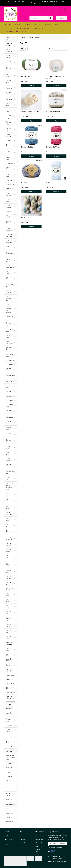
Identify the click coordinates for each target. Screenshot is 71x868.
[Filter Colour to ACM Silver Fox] (11, 254)
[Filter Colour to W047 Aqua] (11, 63)
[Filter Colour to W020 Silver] (11, 104)
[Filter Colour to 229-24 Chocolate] (11, 513)
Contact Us (62, 9)
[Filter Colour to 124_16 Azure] (11, 607)
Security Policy (39, 846)
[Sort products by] (60, 49)
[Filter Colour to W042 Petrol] (11, 69)
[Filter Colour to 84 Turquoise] (11, 291)
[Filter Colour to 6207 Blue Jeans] (11, 412)
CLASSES (48, 25)
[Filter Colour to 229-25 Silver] (11, 507)
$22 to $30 (10, 688)
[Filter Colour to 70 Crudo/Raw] (11, 343)
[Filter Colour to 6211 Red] (11, 400)
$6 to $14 (9, 679)
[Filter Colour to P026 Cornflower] (11, 146)
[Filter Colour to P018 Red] (11, 164)
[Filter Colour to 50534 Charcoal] (11, 422)
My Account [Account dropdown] (63, 13)
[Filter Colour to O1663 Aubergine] (11, 229)
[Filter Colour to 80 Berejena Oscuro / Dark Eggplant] (11, 309)
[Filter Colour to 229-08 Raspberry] (11, 538)
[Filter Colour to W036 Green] (11, 75)
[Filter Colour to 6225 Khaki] (11, 375)
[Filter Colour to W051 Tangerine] (11, 50)
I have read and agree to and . (56, 847)
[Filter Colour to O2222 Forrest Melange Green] (11, 215)
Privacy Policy (39, 839)
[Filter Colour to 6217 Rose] (11, 392)
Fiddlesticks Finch (28, 147)
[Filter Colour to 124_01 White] (11, 638)
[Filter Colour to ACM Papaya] (11, 260)
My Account (9, 836)
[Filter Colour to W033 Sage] (11, 82)
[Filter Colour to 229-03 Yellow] (11, 551)
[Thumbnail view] (22, 49)
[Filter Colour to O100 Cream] (11, 248)
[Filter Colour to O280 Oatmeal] (11, 207)
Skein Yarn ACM (27, 218)
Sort (51, 49)
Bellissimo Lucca (27, 76)
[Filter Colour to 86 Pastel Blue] (11, 285)
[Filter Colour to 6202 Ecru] (11, 417)
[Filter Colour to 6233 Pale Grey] (11, 370)
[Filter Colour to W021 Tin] (11, 99)
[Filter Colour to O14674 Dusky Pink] (11, 235)
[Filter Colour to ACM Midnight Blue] (11, 267)
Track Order (9, 839)
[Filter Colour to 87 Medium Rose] (11, 279)
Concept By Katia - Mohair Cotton (56, 77)
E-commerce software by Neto (55, 858)
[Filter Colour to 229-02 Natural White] (11, 558)
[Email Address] (54, 843)
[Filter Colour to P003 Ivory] (11, 180)
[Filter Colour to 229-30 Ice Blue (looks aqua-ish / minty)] (11, 487)
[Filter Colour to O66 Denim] (11, 189)
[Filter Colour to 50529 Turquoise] (11, 435)
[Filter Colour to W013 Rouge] (11, 117)
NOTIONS (8, 28)
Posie (48, 182)
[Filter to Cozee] (11, 655)
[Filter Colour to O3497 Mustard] (11, 200)
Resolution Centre (8, 844)
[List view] (26, 49)
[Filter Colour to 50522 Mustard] (11, 447)
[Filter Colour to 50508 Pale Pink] (11, 472)
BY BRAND (17, 25)
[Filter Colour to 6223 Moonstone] (11, 380)
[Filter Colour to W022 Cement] (11, 94)
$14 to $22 (10, 684)
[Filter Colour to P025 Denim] (11, 152)
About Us (53, 9)
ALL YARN (8, 25)
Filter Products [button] (9, 38)
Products (39, 9)
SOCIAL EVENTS (38, 28)
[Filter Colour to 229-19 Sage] (11, 520)
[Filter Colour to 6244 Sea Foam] (11, 355)
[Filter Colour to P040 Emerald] (11, 136)
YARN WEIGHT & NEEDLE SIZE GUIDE (16, 32)
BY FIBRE (27, 25)
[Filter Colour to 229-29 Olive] (11, 495)
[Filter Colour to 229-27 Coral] (11, 501)
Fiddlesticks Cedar (53, 112)
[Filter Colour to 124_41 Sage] (11, 571)
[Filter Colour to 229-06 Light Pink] (11, 544)
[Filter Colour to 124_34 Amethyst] (11, 578)
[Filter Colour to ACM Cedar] (11, 273)
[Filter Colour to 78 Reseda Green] (11, 318)
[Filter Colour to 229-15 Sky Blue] (11, 526)
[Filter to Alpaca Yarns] (11, 650)
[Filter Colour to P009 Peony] (11, 169)
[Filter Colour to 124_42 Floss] (11, 565)
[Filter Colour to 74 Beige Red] (11, 324)
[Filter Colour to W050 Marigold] (11, 57)
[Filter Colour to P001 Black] (11, 185)
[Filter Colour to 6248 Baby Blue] (11, 349)
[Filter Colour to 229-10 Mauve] (11, 532)
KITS (56, 25)
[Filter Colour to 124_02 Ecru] (11, 632)
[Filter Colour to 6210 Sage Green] (11, 406)
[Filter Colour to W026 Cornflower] (11, 88)
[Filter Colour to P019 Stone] (11, 158)
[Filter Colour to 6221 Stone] (11, 387)
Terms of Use (39, 836)
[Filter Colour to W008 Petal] (11, 123)
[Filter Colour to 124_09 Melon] (11, 613)
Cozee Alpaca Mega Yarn (30, 112)
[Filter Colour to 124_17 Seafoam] (11, 600)
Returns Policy (10, 813)
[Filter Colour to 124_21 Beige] (11, 594)
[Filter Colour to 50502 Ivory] (11, 478)
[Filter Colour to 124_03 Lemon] (11, 625)
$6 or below (10, 675)
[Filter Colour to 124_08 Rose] (11, 619)
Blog (46, 9)
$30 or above (10, 692)
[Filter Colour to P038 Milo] (11, 141)
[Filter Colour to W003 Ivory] (11, 129)
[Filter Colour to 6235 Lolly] (11, 365)
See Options (31, 86)
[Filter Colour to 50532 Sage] (11, 429)
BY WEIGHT (38, 25)
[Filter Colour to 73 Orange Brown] (11, 330)
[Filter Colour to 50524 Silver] (11, 441)
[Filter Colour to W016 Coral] (11, 111)
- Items (61, 18)
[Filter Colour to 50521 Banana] (11, 453)
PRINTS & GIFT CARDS (22, 28)
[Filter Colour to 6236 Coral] (11, 360)
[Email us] (49, 851)
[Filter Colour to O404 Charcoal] (11, 194)
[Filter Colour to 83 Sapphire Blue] (11, 299)
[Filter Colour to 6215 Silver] (11, 396)
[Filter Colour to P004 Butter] (11, 175)
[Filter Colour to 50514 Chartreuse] (11, 466)
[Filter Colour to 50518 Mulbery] (11, 460)
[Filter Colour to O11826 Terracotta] (11, 242)
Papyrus (24, 182)
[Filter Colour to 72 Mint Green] (11, 337)
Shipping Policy (10, 822)
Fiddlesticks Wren (53, 147)
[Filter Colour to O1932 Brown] (11, 223)
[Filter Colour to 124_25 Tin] (11, 589)
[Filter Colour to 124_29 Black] (11, 584)
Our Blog (23, 839)
